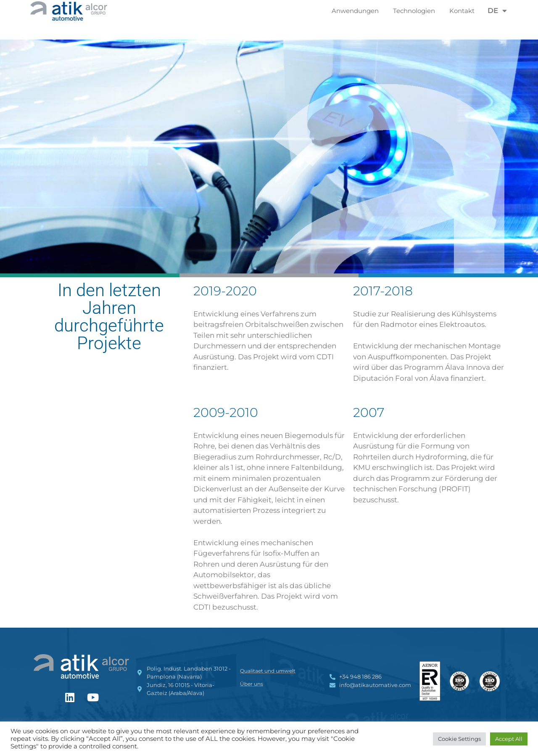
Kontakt (462, 11)
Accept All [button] (509, 739)
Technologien (416, 11)
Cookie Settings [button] (459, 739)
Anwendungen (357, 11)
